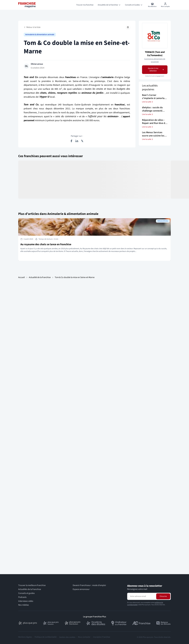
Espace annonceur (81, 589)
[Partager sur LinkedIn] (77, 141)
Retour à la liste (32, 27)
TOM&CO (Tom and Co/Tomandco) (155, 54)
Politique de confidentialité (46, 637)
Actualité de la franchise (40, 277)
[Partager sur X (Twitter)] (82, 141)
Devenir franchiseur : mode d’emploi (89, 585)
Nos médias (24, 605)
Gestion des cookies (67, 637)
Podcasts (22, 597)
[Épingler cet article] (128, 27)
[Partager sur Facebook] (71, 141)
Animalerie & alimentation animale (40, 35)
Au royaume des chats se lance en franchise (46, 244)
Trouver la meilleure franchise (32, 585)
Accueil (22, 277)
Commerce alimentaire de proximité (155, 60)
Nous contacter (84, 637)
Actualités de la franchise (30, 589)
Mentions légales (25, 637)
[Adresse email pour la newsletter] (141, 596)
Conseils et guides (26, 593)
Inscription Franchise (102, 637)
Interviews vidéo (26, 601)
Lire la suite (148, 102)
